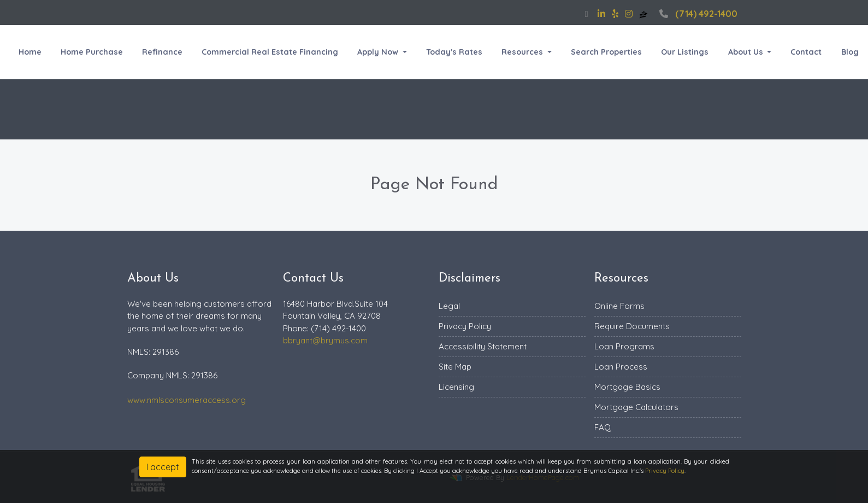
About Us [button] (747, 52)
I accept (163, 467)
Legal (449, 306)
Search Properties (606, 52)
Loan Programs (624, 346)
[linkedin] (601, 14)
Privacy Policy (465, 326)
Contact (806, 52)
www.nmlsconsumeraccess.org (187, 400)
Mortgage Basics (627, 387)
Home (30, 52)
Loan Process (621, 367)
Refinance (162, 52)
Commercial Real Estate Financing (270, 52)
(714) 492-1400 (697, 14)
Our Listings (685, 52)
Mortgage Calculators (636, 407)
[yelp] (615, 14)
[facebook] (587, 14)
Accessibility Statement (483, 346)
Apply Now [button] (379, 52)
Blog (850, 52)
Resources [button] (523, 52)
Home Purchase (92, 52)
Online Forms (619, 306)
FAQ (603, 427)
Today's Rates (454, 52)
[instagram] (629, 14)
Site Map (455, 367)
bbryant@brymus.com (325, 340)
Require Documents (632, 326)
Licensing (456, 387)
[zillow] (645, 14)
